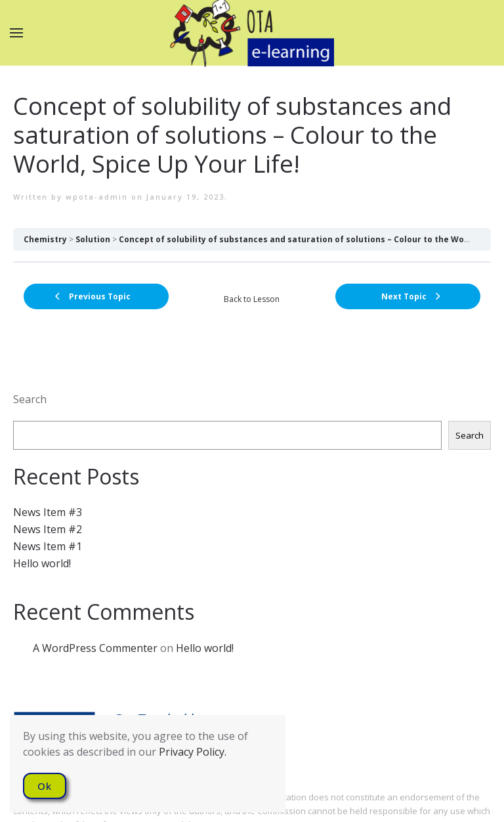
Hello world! (42, 563)
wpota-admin (97, 197)
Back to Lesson (252, 299)
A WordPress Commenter (95, 648)
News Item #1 (48, 546)
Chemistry (45, 239)
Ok (45, 786)
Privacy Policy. (193, 752)
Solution (93, 239)
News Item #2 (48, 529)
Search (30, 399)
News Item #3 (48, 512)
